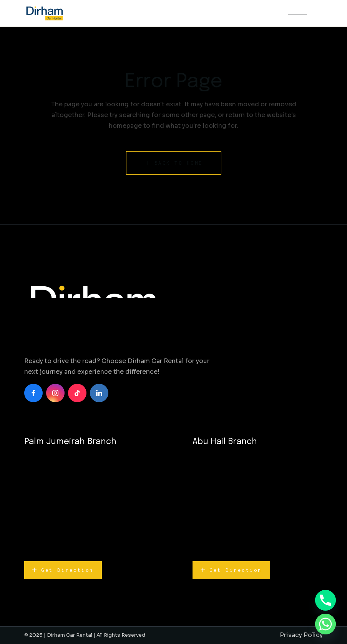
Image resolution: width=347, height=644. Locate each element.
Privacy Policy (301, 635)
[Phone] (325, 600)
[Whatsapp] (325, 624)
